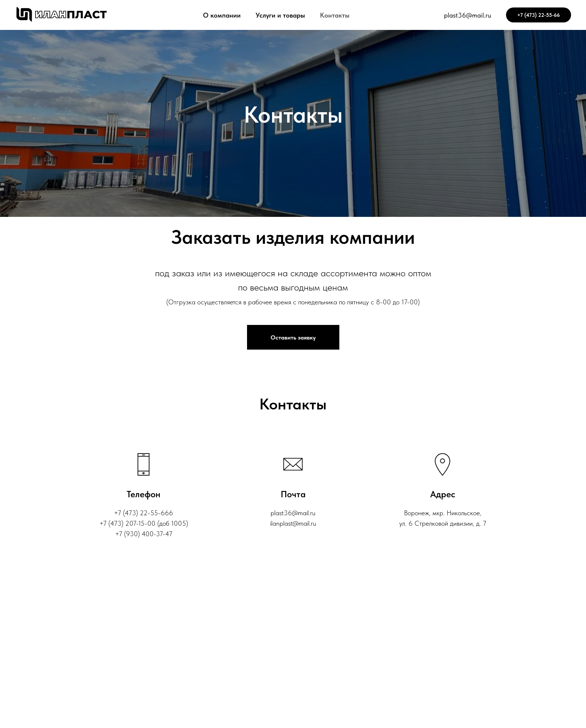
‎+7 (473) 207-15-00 (127, 523)
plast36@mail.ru (468, 15)
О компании (222, 15)
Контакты (335, 15)
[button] (293, 337)
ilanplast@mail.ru (293, 523)
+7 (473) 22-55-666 (144, 513)
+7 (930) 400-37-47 (144, 534)
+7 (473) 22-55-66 (539, 15)
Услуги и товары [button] (280, 15)
